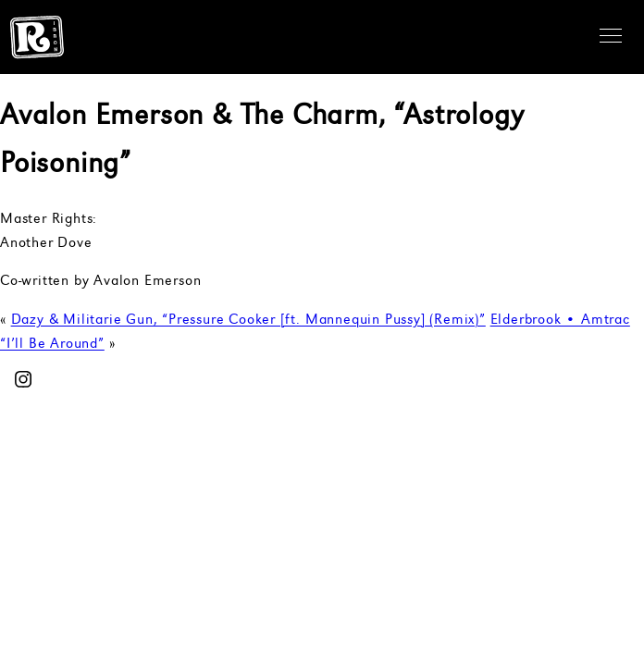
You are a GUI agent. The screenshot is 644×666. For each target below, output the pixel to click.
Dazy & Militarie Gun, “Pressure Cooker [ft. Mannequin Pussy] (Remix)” (248, 321)
